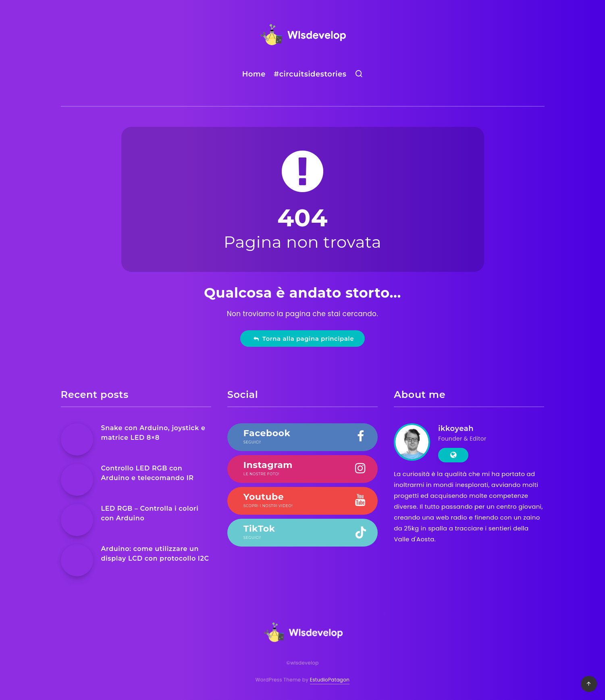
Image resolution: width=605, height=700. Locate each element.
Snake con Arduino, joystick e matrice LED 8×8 (153, 433)
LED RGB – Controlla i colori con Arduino (150, 513)
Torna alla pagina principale (304, 339)
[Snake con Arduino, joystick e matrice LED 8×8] (77, 439)
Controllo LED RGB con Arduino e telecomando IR (148, 473)
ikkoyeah (456, 429)
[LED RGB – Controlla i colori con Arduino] (77, 520)
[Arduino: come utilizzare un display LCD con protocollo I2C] (77, 560)
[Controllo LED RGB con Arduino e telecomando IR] (77, 480)
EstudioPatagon (330, 680)
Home (254, 74)
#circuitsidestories (310, 74)
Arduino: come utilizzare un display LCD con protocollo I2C (155, 553)
